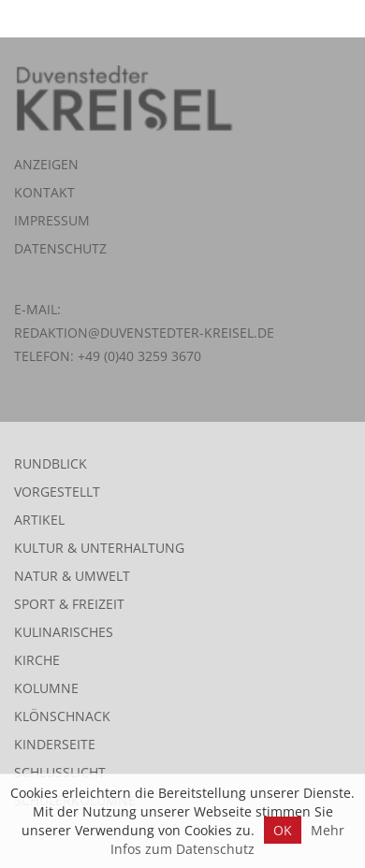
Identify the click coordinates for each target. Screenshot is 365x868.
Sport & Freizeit (69, 604)
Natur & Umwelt (72, 576)
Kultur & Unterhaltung (99, 548)
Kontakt (44, 192)
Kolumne (46, 688)
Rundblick (51, 463)
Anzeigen (46, 164)
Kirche (37, 660)
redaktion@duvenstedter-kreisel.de (144, 333)
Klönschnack (62, 716)
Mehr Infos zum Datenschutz (227, 839)
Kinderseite (55, 744)
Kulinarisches (64, 632)
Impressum (52, 220)
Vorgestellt (57, 492)
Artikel (39, 520)
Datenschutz (60, 248)
